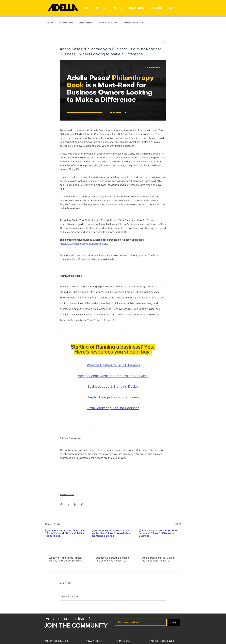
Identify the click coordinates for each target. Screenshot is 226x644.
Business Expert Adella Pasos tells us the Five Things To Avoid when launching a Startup (112, 559)
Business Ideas (66, 23)
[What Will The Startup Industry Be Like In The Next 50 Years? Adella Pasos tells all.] (66, 541)
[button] (177, 23)
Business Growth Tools (134, 23)
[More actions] (165, 42)
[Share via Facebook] (61, 504)
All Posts (49, 23)
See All (178, 524)
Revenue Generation (108, 23)
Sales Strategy (86, 23)
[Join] (174, 622)
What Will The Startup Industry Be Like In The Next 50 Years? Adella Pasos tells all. (66, 559)
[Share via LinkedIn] (75, 504)
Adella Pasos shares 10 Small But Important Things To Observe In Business (159, 559)
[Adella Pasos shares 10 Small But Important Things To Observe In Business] (160, 541)
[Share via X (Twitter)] (68, 504)
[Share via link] (82, 504)
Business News (67, 495)
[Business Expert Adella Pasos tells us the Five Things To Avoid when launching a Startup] (113, 541)
